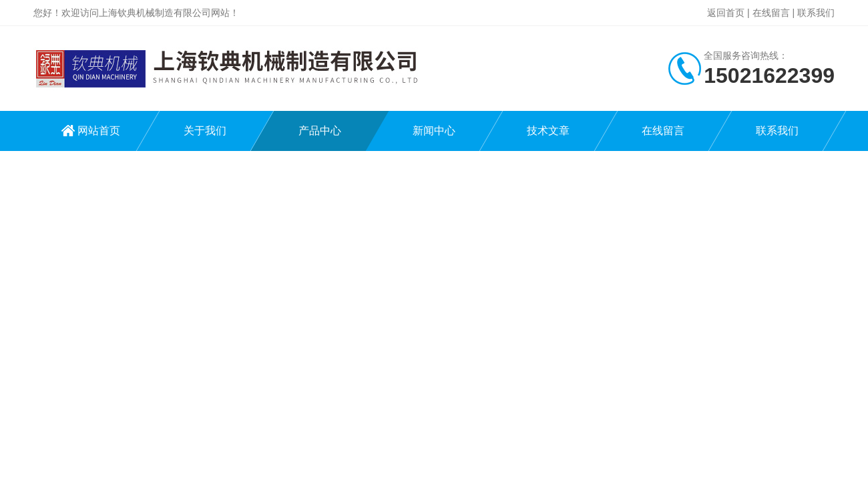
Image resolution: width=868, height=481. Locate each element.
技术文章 (548, 131)
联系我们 (816, 13)
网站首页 (99, 131)
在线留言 (771, 13)
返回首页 (726, 13)
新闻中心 (434, 131)
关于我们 (205, 131)
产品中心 (320, 131)
